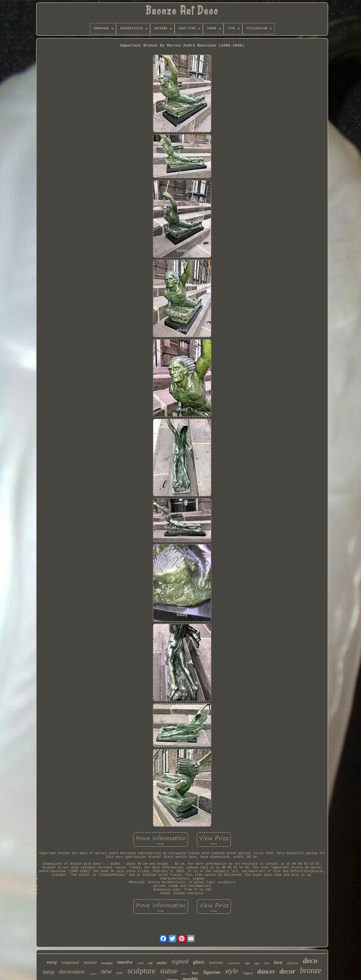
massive (125, 962)
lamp (48, 972)
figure (248, 974)
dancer (266, 971)
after (257, 964)
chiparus (293, 963)
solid (141, 963)
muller (162, 963)
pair (119, 973)
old (150, 963)
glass (199, 962)
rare (267, 963)
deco (310, 961)
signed (180, 961)
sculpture (141, 971)
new (106, 971)
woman (90, 962)
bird (278, 962)
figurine (212, 972)
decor (287, 971)
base (195, 973)
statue (169, 971)
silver (184, 974)
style (232, 971)
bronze (311, 970)
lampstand (70, 962)
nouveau (216, 962)
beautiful (107, 963)
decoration (72, 972)
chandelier (234, 963)
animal (93, 974)
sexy (52, 962)
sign (247, 963)
